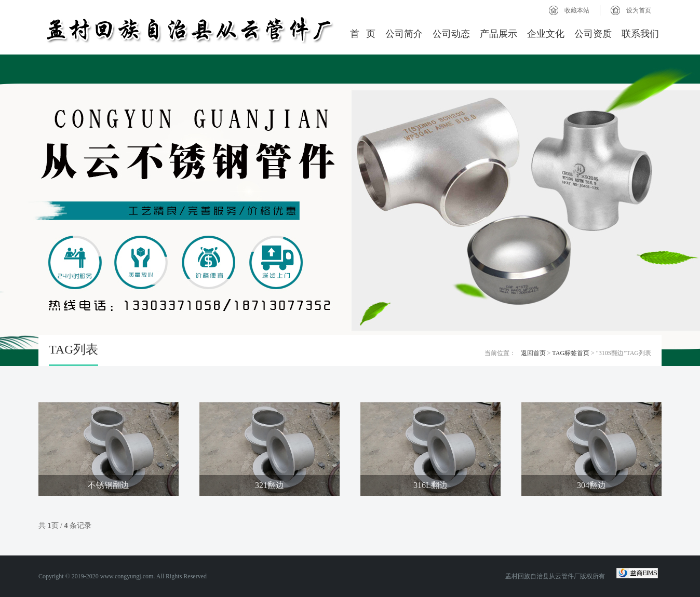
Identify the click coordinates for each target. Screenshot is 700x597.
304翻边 (591, 485)
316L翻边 (430, 485)
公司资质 (593, 34)
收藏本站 (577, 10)
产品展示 (499, 34)
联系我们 (640, 34)
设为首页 (639, 10)
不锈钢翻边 (109, 485)
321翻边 (270, 485)
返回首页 (533, 353)
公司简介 (404, 34)
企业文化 (546, 34)
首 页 (363, 34)
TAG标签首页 (571, 353)
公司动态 (451, 34)
